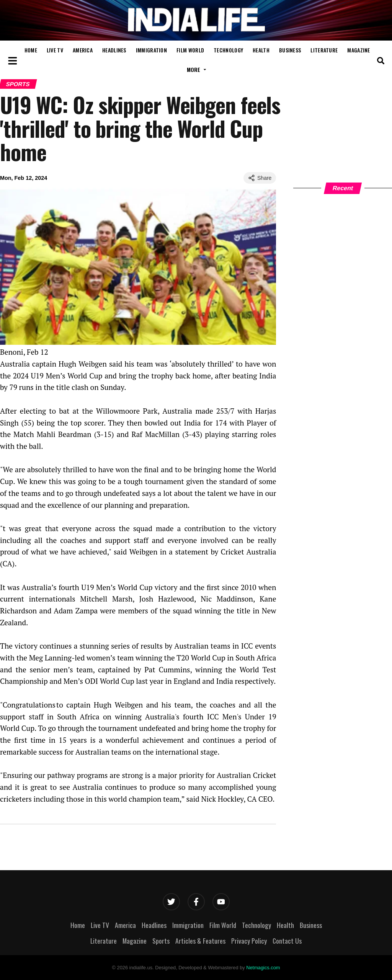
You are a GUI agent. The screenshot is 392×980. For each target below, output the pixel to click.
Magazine (359, 50)
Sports (161, 941)
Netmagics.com (263, 968)
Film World (190, 50)
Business (290, 50)
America (83, 50)
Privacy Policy (249, 941)
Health (261, 50)
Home (31, 50)
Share (260, 178)
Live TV (55, 50)
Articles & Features (200, 941)
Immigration (151, 50)
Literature (324, 50)
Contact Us (287, 941)
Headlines (114, 50)
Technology (228, 50)
